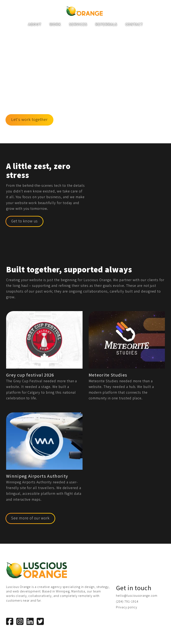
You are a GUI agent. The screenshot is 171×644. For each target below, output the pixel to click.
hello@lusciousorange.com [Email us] (137, 595)
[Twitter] (40, 621)
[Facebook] (10, 621)
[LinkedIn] (30, 621)
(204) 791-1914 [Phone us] (127, 601)
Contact (134, 24)
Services (78, 24)
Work (55, 24)
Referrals (106, 24)
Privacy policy (126, 607)
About (35, 24)
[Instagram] (20, 621)
